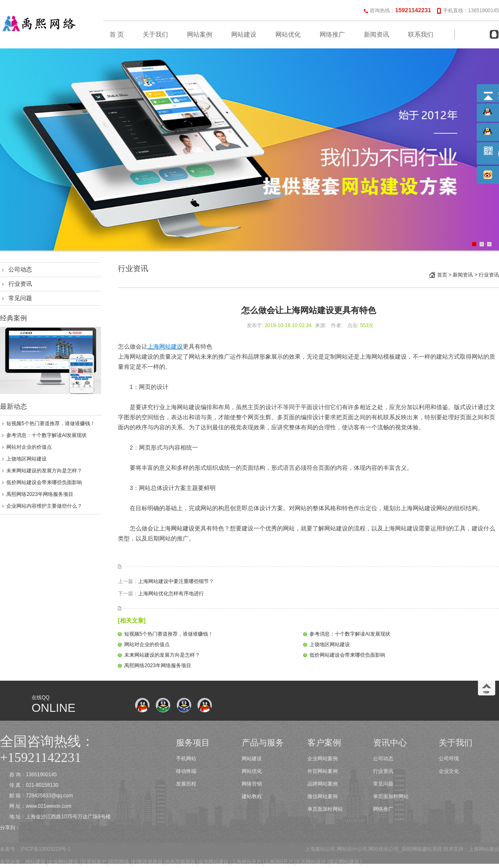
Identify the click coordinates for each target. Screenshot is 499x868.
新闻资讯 (376, 35)
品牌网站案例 (323, 784)
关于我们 (155, 35)
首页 (442, 275)
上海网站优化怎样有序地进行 (171, 594)
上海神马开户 (246, 862)
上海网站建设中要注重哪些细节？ (176, 581)
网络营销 (252, 784)
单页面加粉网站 (325, 809)
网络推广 (332, 35)
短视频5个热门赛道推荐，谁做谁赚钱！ (51, 423)
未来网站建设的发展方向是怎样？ (44, 471)
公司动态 (20, 269)
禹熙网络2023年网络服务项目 (40, 494)
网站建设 (244, 35)
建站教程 (252, 796)
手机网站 (186, 759)
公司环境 (449, 759)
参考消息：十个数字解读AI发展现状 (47, 435)
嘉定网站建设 (344, 862)
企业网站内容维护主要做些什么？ (44, 506)
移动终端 (186, 771)
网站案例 (200, 35)
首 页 (117, 35)
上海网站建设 (484, 849)
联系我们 (421, 35)
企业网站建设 (63, 862)
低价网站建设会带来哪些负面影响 (44, 482)
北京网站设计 (311, 862)
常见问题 (20, 298)
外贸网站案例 (323, 771)
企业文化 (449, 771)
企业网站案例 (323, 759)
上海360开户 (279, 862)
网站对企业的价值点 (29, 447)
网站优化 (288, 35)
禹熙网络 (119, 862)
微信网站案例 (323, 796)
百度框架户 (94, 862)
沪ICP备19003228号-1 (45, 849)
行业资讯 (20, 284)
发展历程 (186, 784)
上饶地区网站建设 (27, 459)
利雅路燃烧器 (147, 862)
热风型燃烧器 (180, 862)
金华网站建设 (213, 862)
